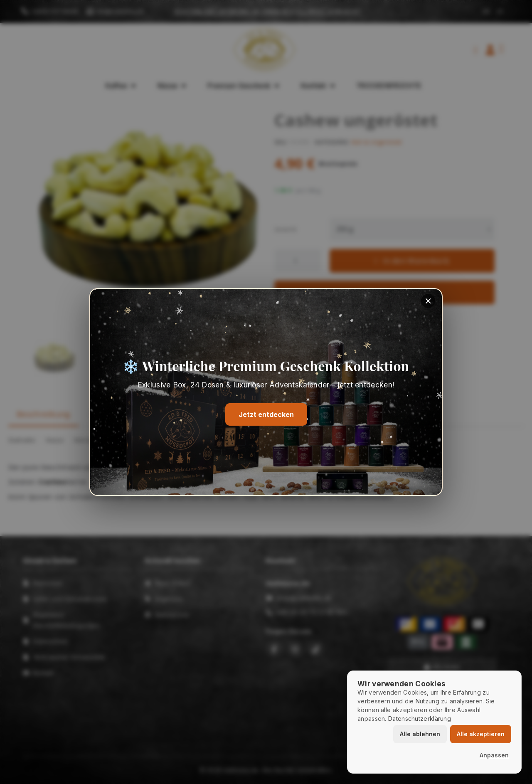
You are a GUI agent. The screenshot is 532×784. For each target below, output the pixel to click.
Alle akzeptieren (481, 734)
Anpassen (494, 755)
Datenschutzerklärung (420, 719)
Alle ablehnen (420, 734)
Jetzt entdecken (266, 415)
